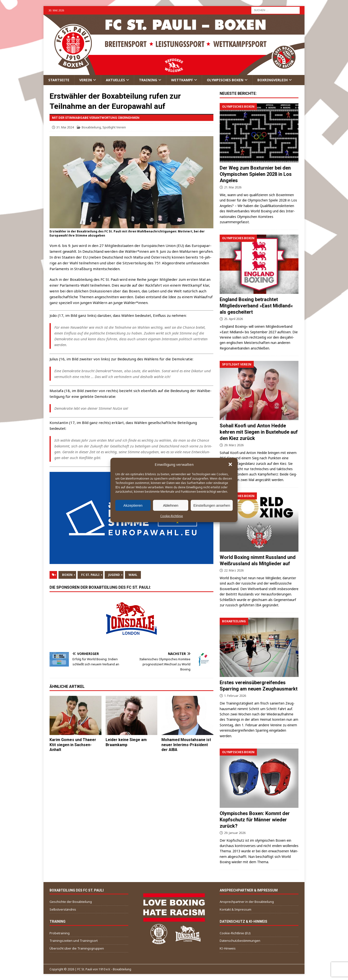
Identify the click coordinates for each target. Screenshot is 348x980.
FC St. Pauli (90, 575)
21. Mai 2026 (233, 187)
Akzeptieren (133, 505)
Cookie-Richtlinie (172, 516)
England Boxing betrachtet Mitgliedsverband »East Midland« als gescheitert (256, 306)
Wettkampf (182, 80)
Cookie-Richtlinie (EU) (235, 933)
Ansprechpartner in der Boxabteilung (247, 902)
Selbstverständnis (63, 909)
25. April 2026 (233, 319)
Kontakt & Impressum (236, 909)
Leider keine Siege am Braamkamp (126, 742)
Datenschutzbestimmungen (240, 941)
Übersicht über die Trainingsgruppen (77, 948)
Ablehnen (170, 505)
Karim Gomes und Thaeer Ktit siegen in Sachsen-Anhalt (73, 745)
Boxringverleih (272, 80)
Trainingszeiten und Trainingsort (74, 941)
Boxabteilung (91, 127)
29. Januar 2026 (235, 833)
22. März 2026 (234, 570)
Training (148, 80)
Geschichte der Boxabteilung (71, 902)
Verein (86, 80)
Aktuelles (115, 80)
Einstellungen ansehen (212, 505)
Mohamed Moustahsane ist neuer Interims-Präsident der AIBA (186, 745)
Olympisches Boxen (225, 80)
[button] (230, 464)
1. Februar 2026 (235, 696)
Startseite (59, 80)
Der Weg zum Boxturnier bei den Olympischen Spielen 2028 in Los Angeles (256, 174)
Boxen (67, 575)
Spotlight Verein (114, 127)
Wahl (133, 575)
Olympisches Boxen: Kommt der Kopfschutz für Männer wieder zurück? (255, 820)
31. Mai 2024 (65, 127)
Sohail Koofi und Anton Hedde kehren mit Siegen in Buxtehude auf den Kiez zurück (259, 432)
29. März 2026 (234, 445)
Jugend (114, 575)
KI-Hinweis (228, 948)
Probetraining (60, 933)
